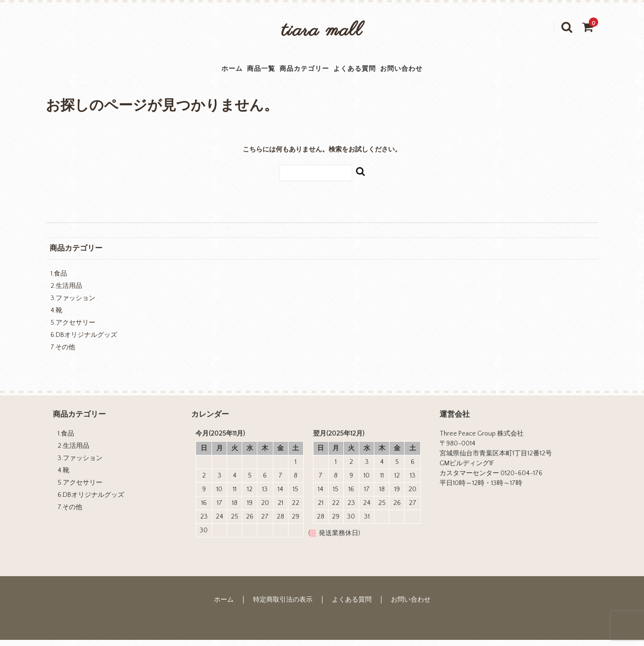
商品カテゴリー (302, 72)
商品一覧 (235, 72)
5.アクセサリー (73, 329)
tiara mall (322, 31)
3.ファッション (73, 304)
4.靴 (56, 317)
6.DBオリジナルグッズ (84, 341)
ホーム (184, 72)
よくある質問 (377, 72)
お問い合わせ (448, 72)
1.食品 (59, 280)
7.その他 (63, 353)
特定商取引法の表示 (283, 605)
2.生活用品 (66, 292)
